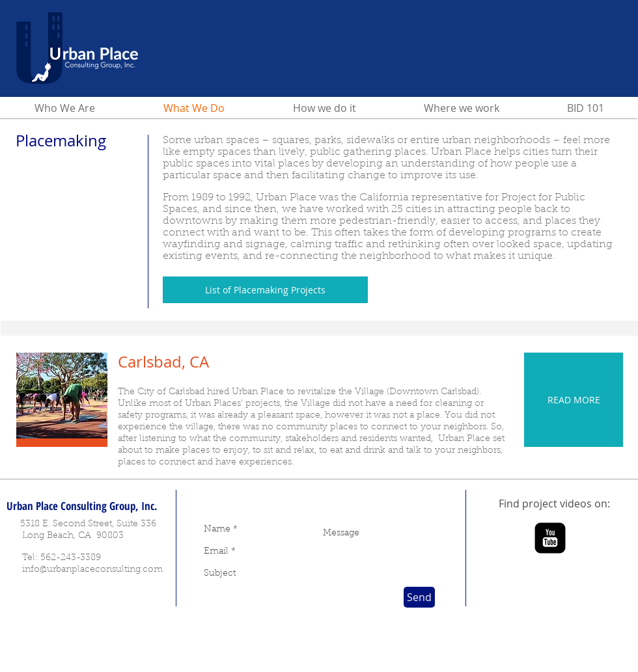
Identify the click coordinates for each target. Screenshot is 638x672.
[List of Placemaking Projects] (265, 290)
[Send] (419, 597)
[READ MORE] (574, 400)
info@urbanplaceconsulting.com (92, 570)
